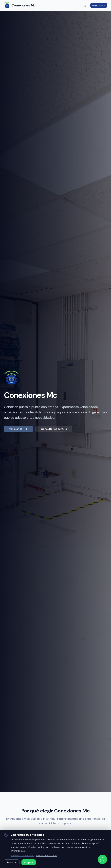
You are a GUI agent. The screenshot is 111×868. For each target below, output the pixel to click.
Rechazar (12, 862)
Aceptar (29, 862)
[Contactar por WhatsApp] (102, 859)
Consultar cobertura (54, 429)
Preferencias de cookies (22, 855)
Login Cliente (99, 5)
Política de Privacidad (47, 855)
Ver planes (18, 429)
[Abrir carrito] (85, 5)
